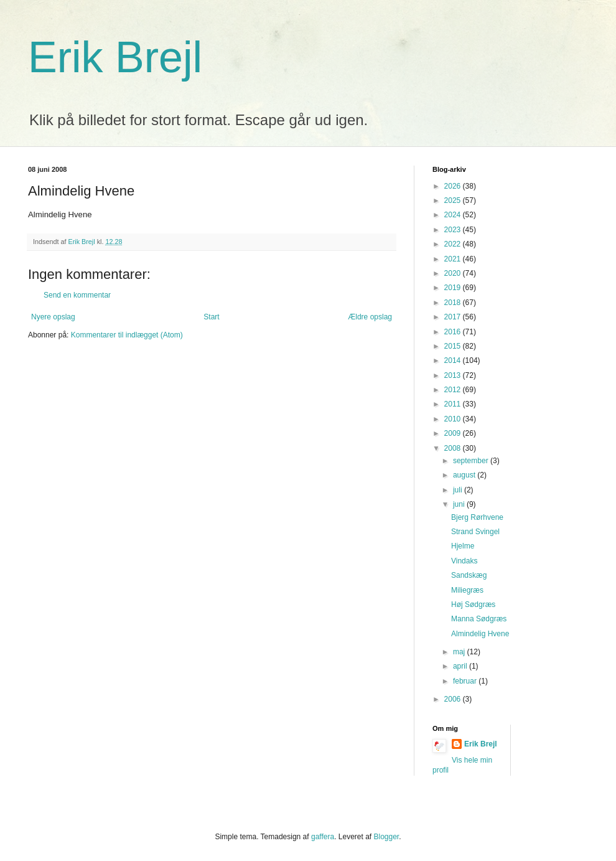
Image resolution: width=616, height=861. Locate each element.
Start (211, 317)
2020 (454, 273)
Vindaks (464, 561)
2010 (454, 419)
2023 (454, 230)
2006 (454, 699)
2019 (454, 288)
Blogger (387, 837)
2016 (454, 332)
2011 (454, 404)
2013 (454, 375)
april (461, 666)
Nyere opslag (53, 317)
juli (459, 490)
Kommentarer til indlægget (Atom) (127, 335)
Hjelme (463, 546)
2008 (454, 448)
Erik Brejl (115, 57)
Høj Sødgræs (473, 605)
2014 (454, 360)
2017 (454, 317)
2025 (454, 200)
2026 (454, 186)
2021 (454, 259)
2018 (454, 303)
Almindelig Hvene (480, 634)
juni (460, 504)
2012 (454, 390)
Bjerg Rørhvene (477, 517)
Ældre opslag (370, 317)
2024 (454, 215)
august (465, 475)
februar (466, 681)
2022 (454, 244)
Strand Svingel (475, 532)
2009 (454, 433)
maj (460, 652)
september (472, 461)
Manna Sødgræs (479, 619)
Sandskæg (469, 575)
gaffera (323, 837)
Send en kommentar (77, 295)
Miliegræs (467, 590)
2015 (454, 346)
